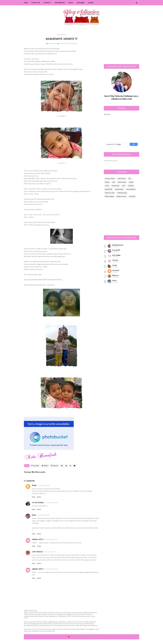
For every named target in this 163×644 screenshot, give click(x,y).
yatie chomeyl (37, 552)
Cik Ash (115, 260)
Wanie (34, 485)
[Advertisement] (122, 48)
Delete (39, 497)
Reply (34, 497)
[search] (117, 144)
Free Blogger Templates (97, 637)
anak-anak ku (122, 178)
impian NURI (109, 189)
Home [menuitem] (26, 3)
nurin (124, 186)
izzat (114, 182)
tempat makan (119, 189)
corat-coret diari (110, 178)
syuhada (131, 186)
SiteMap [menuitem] (91, 3)
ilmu (130, 178)
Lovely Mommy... (38, 502)
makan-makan (122, 182)
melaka (131, 182)
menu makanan (131, 189)
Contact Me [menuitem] (36, 3)
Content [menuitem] (47, 3)
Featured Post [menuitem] (60, 3)
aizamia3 (116, 270)
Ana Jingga (116, 255)
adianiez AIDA (52, 44)
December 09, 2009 (52, 539)
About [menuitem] (71, 3)
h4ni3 (34, 515)
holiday (107, 182)
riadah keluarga (122, 193)
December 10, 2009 (52, 569)
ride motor (132, 196)
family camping (109, 196)
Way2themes (76, 637)
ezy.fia (115, 265)
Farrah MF (116, 250)
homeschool (115, 186)
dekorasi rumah (110, 193)
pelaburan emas (121, 196)
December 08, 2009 (44, 485)
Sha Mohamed (118, 245)
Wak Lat (115, 275)
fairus (114, 280)
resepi (107, 186)
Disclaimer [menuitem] (81, 3)
